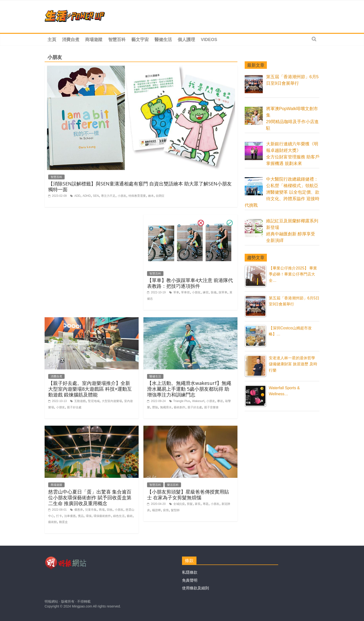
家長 (198, 504)
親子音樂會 (211, 407)
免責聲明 (190, 580)
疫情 (166, 510)
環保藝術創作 (102, 516)
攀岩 (220, 401)
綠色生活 (119, 516)
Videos (209, 40)
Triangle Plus (182, 401)
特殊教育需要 (137, 196)
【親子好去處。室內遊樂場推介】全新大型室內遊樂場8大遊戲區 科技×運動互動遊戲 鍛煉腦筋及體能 (90, 389)
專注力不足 (108, 196)
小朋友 (122, 196)
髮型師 (175, 510)
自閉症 (160, 196)
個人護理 (186, 40)
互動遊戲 (80, 401)
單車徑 (185, 292)
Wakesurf (198, 401)
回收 (110, 510)
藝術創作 (180, 407)
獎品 (81, 516)
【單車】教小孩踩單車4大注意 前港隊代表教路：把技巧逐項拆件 (190, 283)
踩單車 (223, 292)
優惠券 (79, 510)
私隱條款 (190, 572)
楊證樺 (156, 510)
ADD (77, 196)
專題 (206, 504)
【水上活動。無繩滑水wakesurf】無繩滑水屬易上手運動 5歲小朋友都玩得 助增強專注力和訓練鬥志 (189, 389)
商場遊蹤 (94, 40)
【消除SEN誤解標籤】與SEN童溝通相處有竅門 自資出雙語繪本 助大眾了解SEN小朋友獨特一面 (140, 187)
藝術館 (53, 522)
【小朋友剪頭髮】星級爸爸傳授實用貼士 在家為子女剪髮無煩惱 (188, 495)
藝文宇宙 (140, 40)
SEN (96, 196)
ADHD (87, 196)
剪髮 (190, 504)
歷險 (155, 407)
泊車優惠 (70, 516)
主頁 (52, 40)
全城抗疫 (179, 504)
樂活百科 (173, 485)
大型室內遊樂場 (112, 401)
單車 (176, 292)
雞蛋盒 (63, 522)
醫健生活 (163, 40)
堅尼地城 (94, 401)
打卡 (59, 516)
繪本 (151, 196)
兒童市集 (91, 510)
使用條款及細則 (195, 588)
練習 (206, 292)
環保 (89, 516)
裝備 (214, 292)
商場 (102, 510)
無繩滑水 (166, 407)
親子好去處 (74, 407)
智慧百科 (117, 40)
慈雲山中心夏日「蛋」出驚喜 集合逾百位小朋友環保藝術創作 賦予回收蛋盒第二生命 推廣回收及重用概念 (90, 498)
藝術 (130, 516)
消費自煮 (71, 40)
